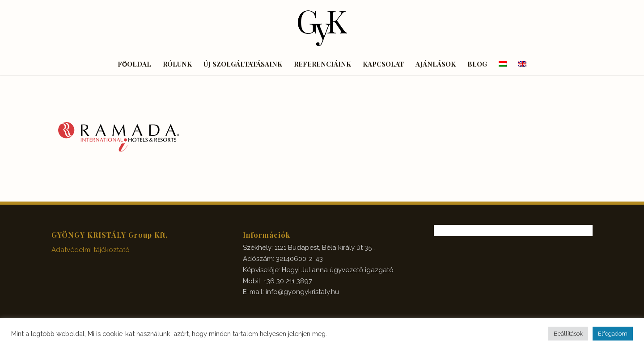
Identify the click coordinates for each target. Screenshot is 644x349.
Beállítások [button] (568, 334)
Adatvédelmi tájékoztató (91, 250)
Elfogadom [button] (613, 334)
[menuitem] (135, 64)
